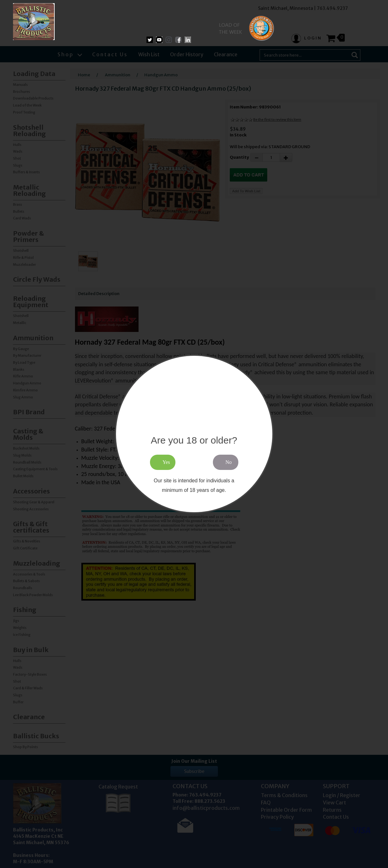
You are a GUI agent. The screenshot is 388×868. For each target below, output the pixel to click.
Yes (166, 462)
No (229, 462)
